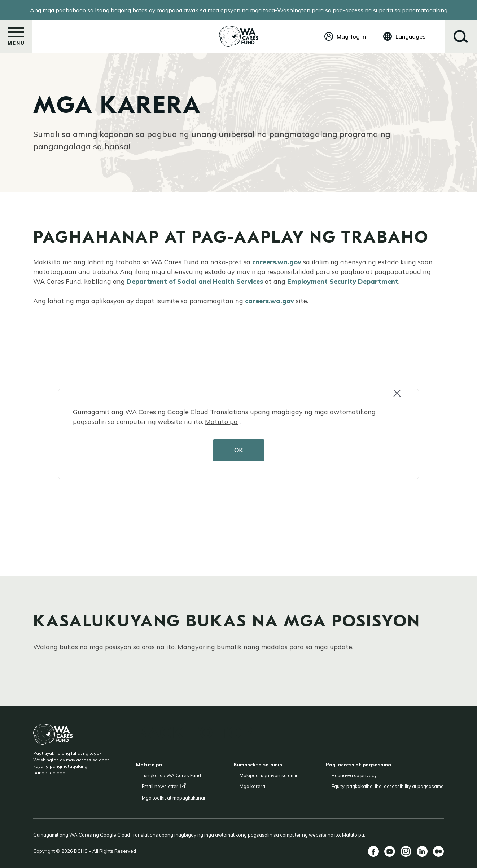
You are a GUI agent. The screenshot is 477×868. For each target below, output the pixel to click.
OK (238, 450)
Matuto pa (221, 422)
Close (400, 397)
